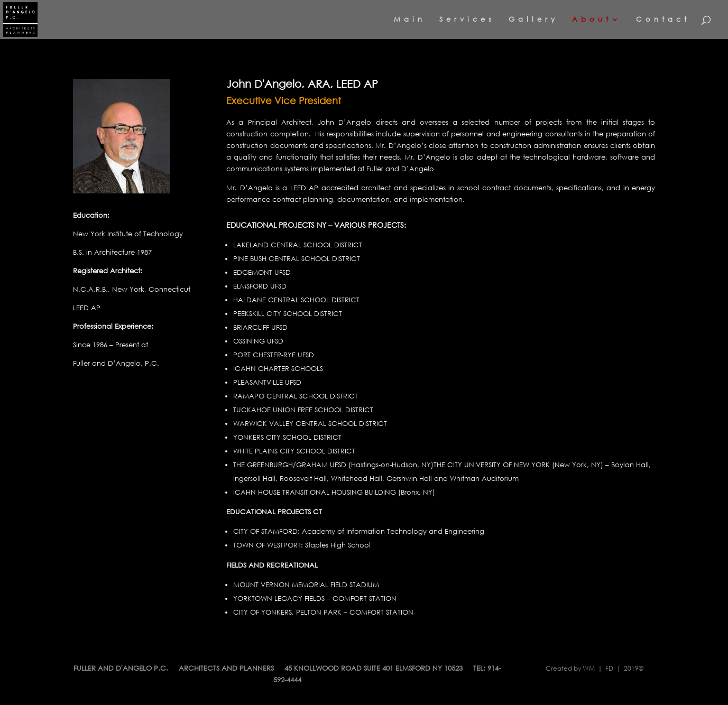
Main (410, 20)
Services (467, 20)
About (592, 20)
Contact (663, 20)
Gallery (533, 20)
